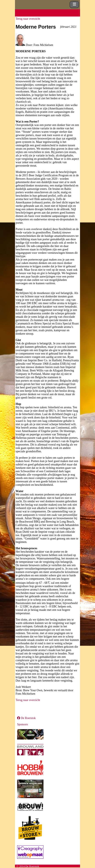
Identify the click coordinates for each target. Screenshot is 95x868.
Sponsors (22, 724)
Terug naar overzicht (28, 19)
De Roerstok (26, 718)
